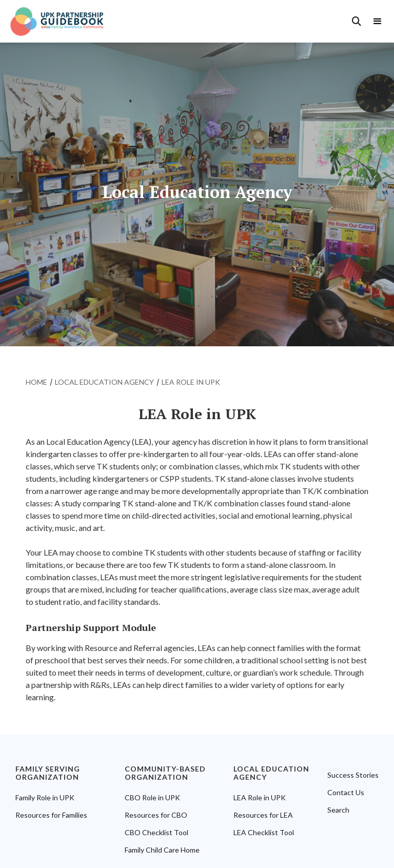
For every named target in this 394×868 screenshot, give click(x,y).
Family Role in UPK (45, 798)
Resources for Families (51, 815)
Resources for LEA (263, 815)
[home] (62, 21)
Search (338, 810)
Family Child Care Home (162, 850)
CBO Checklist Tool (156, 833)
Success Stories (353, 775)
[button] (380, 22)
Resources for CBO (156, 815)
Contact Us (346, 793)
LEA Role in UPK (260, 798)
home (36, 382)
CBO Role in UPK (152, 798)
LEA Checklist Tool (264, 833)
